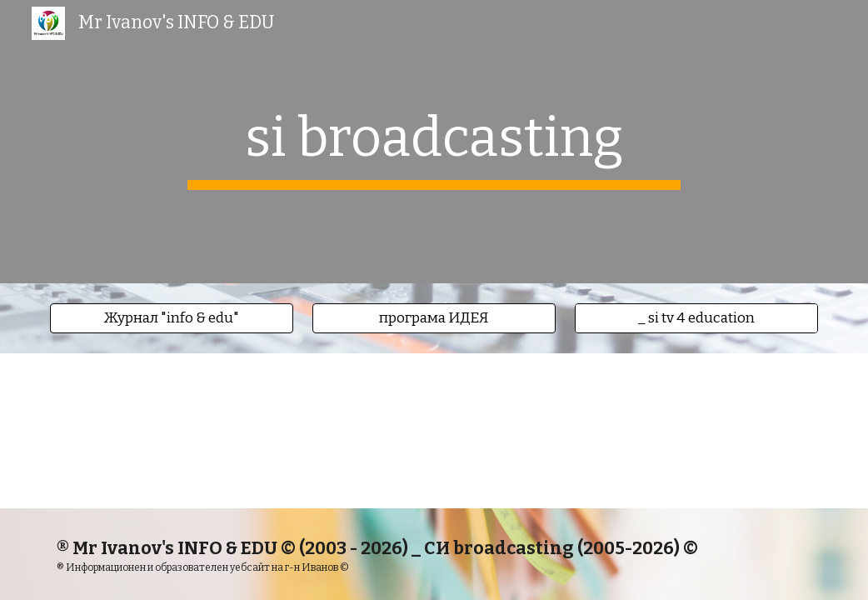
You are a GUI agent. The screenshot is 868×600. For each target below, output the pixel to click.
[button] (172, 318)
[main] (434, 142)
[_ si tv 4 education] (696, 319)
